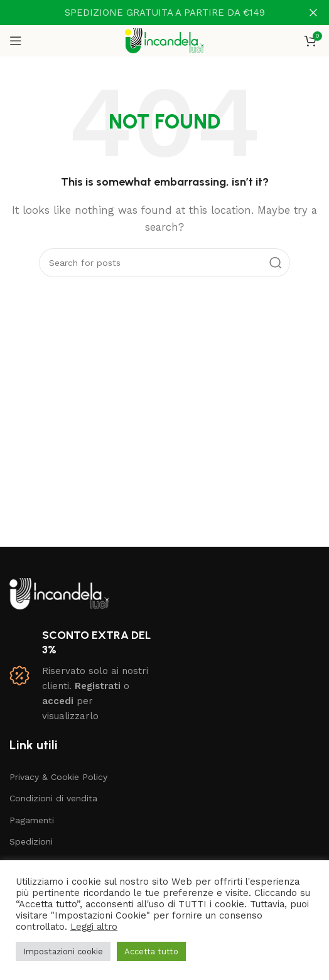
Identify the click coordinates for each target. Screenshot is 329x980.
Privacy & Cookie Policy (58, 777)
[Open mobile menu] (16, 41)
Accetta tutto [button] (151, 951)
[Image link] (59, 593)
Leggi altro (94, 927)
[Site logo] (165, 40)
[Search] (164, 263)
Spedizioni (31, 841)
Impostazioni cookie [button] (63, 951)
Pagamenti (32, 820)
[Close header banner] (313, 13)
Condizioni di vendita (53, 798)
